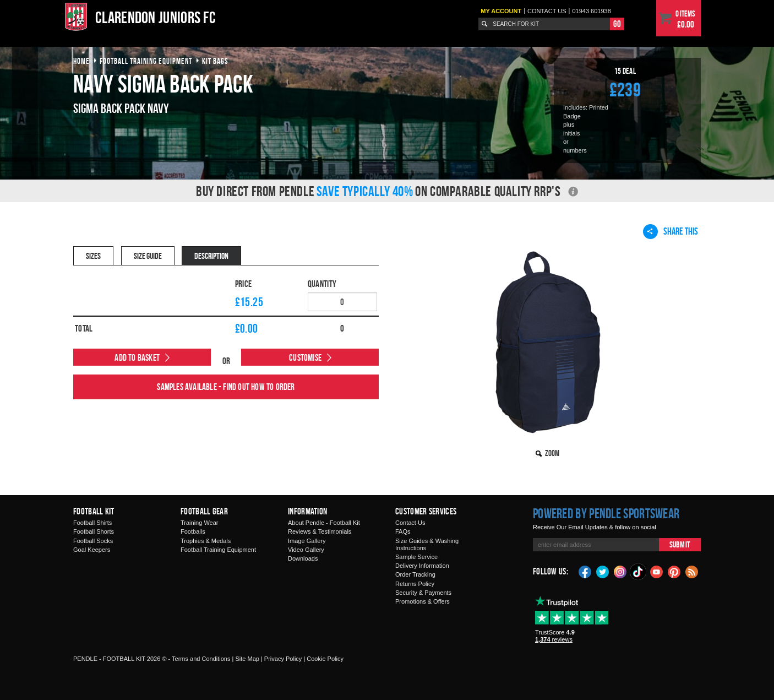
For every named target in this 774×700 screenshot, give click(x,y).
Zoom (552, 453)
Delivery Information (422, 566)
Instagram (620, 571)
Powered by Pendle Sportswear (606, 513)
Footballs (193, 531)
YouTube (657, 571)
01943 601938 (591, 11)
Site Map (247, 659)
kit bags (215, 61)
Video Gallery (306, 550)
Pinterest (674, 571)
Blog (692, 571)
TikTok (639, 572)
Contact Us (410, 523)
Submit (680, 544)
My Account (501, 11)
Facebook (585, 571)
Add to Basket (137, 357)
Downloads (303, 558)
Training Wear (199, 523)
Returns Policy (415, 584)
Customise (305, 357)
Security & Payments (423, 593)
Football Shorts (94, 531)
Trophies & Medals (206, 541)
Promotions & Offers (423, 601)
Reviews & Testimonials (320, 531)
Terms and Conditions (201, 659)
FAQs (403, 531)
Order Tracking (415, 574)
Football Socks (93, 541)
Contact (547, 11)
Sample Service (416, 557)
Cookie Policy (325, 659)
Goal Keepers (92, 550)
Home (81, 61)
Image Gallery (307, 541)
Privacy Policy (283, 659)
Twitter (603, 571)
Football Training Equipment (218, 550)
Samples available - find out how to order (226, 387)
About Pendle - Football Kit (324, 523)
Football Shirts (92, 523)
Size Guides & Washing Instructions (427, 544)
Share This (671, 231)
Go (617, 24)
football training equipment (146, 61)
